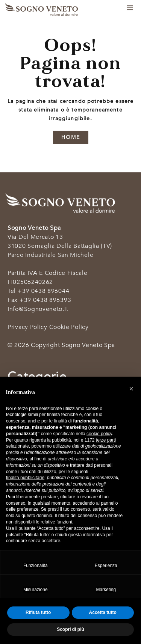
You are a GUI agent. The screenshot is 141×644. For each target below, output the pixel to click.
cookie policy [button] (99, 434)
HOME (71, 137)
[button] (131, 389)
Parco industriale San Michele (50, 255)
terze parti (106, 440)
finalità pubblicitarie (25, 478)
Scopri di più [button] (70, 629)
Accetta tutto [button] (103, 612)
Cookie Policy (69, 327)
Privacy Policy (27, 327)
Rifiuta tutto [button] (38, 612)
